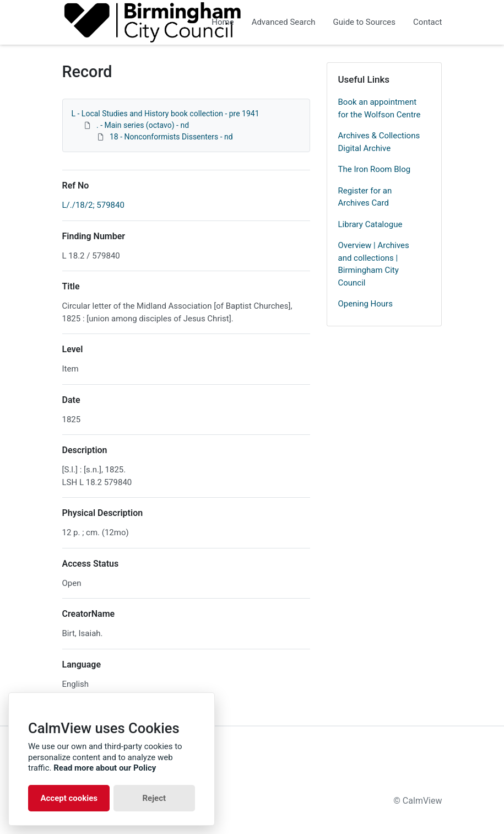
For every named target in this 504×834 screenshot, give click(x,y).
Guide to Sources (365, 22)
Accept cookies (69, 798)
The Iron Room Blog (375, 169)
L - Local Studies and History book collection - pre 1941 (166, 114)
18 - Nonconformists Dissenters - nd (171, 137)
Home (223, 22)
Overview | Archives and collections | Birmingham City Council (374, 264)
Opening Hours (365, 304)
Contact (427, 22)
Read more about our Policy (105, 768)
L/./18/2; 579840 (93, 205)
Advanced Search (284, 22)
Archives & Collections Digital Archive (379, 142)
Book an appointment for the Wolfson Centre (380, 108)
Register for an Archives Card (365, 197)
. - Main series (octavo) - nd (143, 125)
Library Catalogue (370, 224)
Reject (154, 798)
